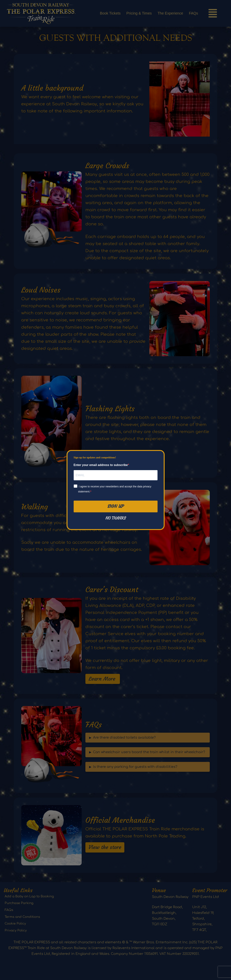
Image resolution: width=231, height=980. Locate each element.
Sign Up (116, 506)
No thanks (116, 518)
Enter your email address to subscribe (101, 465)
